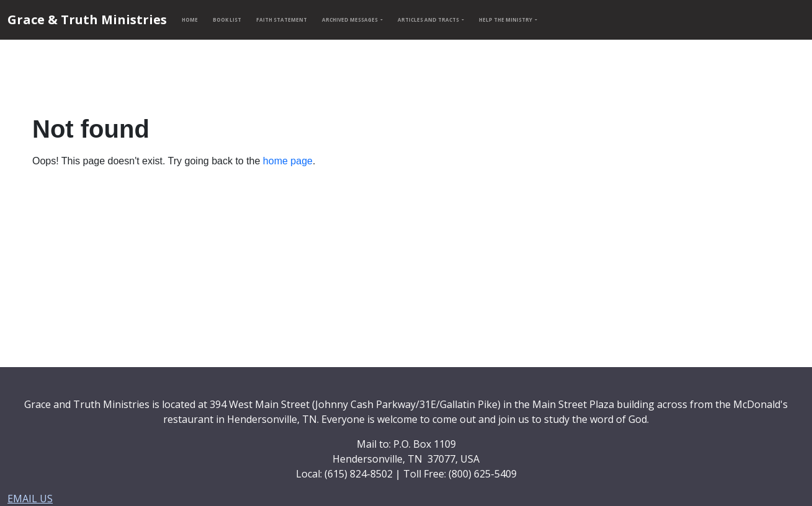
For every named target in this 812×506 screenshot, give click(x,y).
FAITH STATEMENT (282, 20)
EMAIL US (30, 499)
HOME (190, 20)
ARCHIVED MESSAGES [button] (350, 20)
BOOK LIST (227, 20)
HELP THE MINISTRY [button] (506, 20)
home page (288, 161)
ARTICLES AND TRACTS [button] (429, 20)
